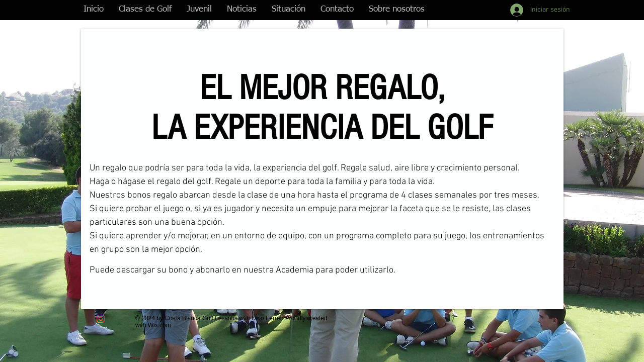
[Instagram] (101, 319)
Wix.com (159, 325)
